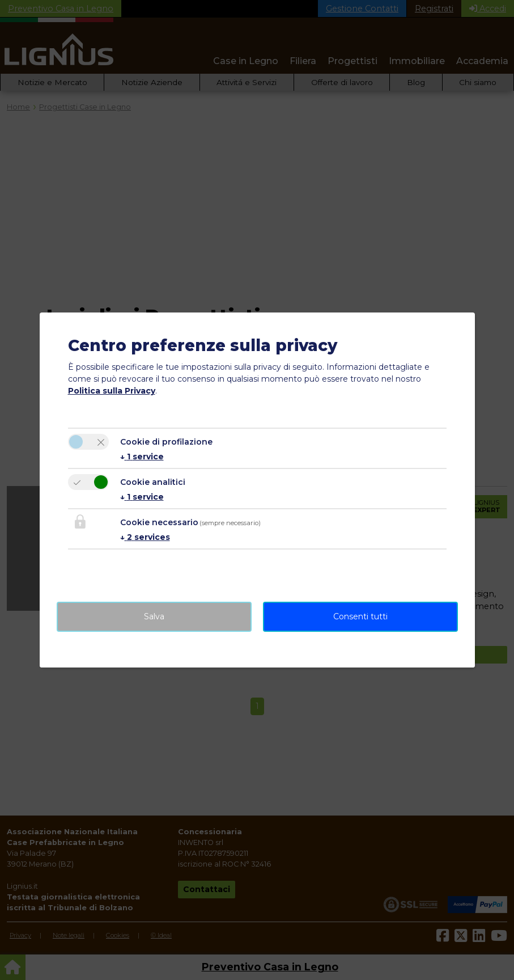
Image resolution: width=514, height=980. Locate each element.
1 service (142, 457)
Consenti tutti (360, 616)
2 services (145, 537)
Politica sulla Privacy (112, 391)
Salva (154, 616)
